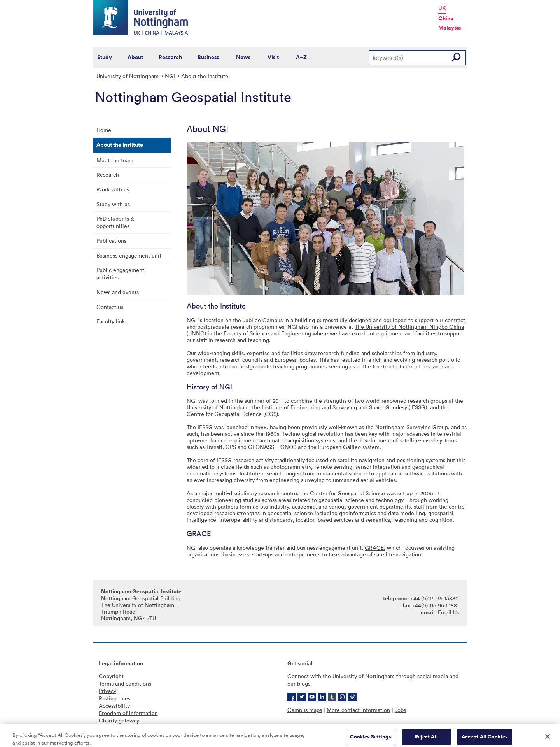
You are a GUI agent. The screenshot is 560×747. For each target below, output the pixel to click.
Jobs (400, 710)
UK (442, 8)
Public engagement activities (120, 274)
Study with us (113, 204)
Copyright (111, 676)
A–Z (301, 57)
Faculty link (111, 321)
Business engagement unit (129, 255)
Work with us (113, 189)
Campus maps (305, 710)
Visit (273, 57)
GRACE (374, 548)
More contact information (358, 710)
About (135, 57)
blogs (304, 683)
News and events (118, 292)
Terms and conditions (125, 683)
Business (208, 57)
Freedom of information (128, 713)
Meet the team (115, 160)
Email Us (448, 612)
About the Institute (120, 145)
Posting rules (115, 698)
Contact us (110, 307)
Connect (298, 676)
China (446, 18)
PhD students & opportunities (115, 222)
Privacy (108, 691)
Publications (111, 241)
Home (104, 130)
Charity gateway (119, 720)
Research (170, 57)
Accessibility (114, 706)
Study (105, 57)
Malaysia (450, 28)
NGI (170, 76)
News (243, 57)
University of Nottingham (128, 76)
